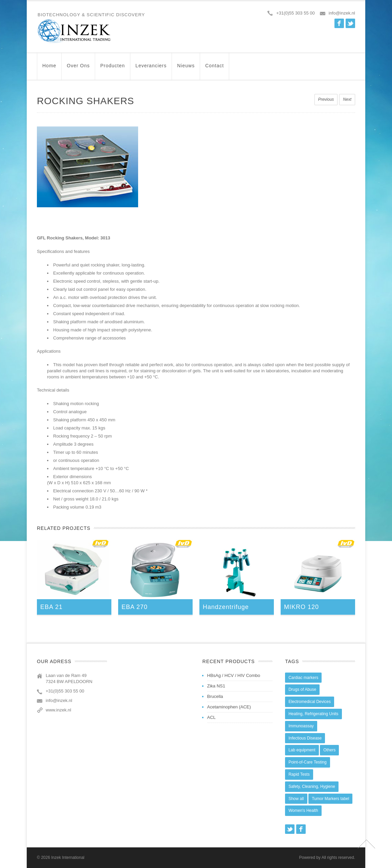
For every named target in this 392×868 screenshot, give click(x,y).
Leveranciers (151, 69)
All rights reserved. (338, 858)
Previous (326, 99)
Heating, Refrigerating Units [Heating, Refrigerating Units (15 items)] (313, 714)
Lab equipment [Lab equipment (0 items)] (302, 750)
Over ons (78, 69)
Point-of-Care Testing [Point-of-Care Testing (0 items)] (308, 762)
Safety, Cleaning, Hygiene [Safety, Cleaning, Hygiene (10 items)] (312, 787)
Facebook (339, 23)
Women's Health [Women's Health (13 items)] (303, 811)
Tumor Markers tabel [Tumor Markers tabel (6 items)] (330, 799)
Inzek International (68, 858)
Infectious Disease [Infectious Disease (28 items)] (305, 738)
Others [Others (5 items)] (329, 750)
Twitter (350, 23)
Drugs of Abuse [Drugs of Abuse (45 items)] (302, 689)
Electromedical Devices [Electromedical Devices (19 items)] (310, 702)
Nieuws (186, 69)
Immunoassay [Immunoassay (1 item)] (301, 726)
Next (347, 99)
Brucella (215, 696)
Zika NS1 (216, 686)
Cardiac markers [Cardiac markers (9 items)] (303, 678)
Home (49, 69)
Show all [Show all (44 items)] (296, 799)
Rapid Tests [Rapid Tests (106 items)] (299, 774)
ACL (211, 717)
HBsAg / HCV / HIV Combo (234, 675)
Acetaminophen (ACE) (229, 707)
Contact (214, 69)
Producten (113, 69)
